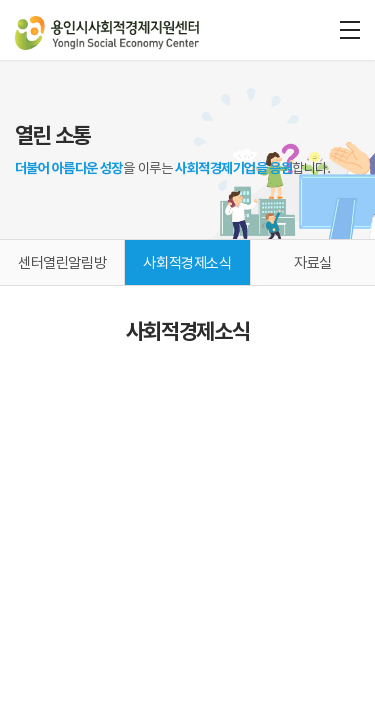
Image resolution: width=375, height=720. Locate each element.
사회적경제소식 (187, 263)
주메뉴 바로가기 (0, 0)
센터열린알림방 (62, 263)
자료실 (313, 263)
